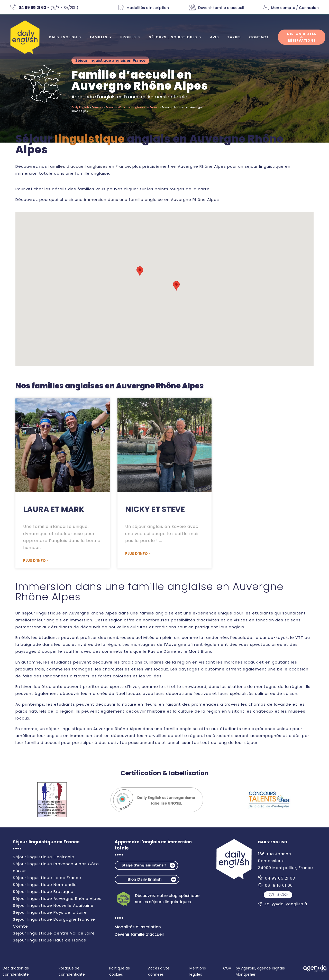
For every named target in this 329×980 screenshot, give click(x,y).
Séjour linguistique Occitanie (44, 857)
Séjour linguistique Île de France (47, 878)
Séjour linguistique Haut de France (50, 940)
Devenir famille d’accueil (221, 8)
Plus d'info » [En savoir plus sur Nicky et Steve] (138, 554)
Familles (97, 108)
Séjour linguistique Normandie (45, 885)
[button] (176, 286)
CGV (227, 968)
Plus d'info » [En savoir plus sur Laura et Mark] (36, 561)
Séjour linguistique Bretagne (43, 892)
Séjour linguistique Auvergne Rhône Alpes (57, 898)
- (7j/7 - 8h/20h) (48, 8)
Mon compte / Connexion (295, 8)
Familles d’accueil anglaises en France (132, 108)
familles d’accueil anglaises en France (89, 166)
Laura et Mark (54, 509)
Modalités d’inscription (148, 8)
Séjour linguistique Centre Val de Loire (54, 933)
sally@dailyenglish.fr (286, 904)
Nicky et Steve (155, 509)
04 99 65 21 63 (280, 878)
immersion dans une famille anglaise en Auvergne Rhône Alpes (152, 199)
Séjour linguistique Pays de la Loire (50, 912)
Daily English (80, 108)
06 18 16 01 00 (279, 885)
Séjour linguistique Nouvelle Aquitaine (53, 905)
